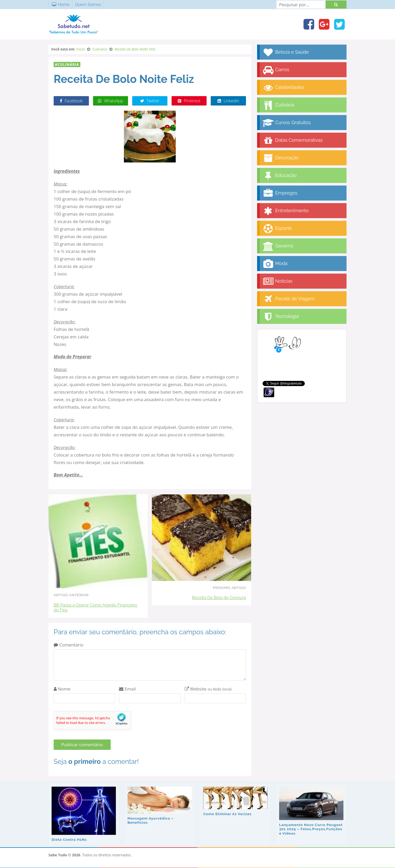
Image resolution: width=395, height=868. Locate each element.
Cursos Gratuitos (287, 123)
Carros (276, 70)
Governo (278, 246)
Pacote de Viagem (288, 299)
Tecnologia (281, 317)
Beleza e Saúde (285, 52)
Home (60, 5)
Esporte (277, 229)
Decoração (280, 158)
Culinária (68, 64)
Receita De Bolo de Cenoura (219, 598)
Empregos (280, 193)
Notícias (277, 282)
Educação (280, 176)
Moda (275, 264)
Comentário (69, 645)
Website (208, 689)
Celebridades (283, 88)
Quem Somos (88, 5)
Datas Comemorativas (292, 141)
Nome (62, 689)
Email (127, 689)
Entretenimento (285, 211)
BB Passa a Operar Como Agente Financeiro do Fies (96, 608)
